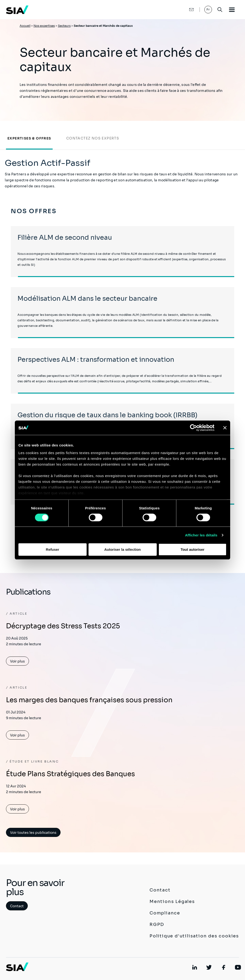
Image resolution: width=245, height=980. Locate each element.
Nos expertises (44, 26)
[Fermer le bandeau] (225, 428)
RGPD (157, 924)
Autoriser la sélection (123, 549)
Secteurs (64, 26)
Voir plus (17, 661)
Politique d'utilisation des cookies (194, 936)
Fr (208, 9)
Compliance (165, 913)
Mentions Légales (172, 902)
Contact (17, 906)
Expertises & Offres (29, 138)
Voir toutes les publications (33, 833)
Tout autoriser (193, 549)
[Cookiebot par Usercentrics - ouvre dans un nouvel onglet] (193, 428)
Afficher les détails (201, 535)
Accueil (25, 26)
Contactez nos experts (93, 138)
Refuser (53, 549)
